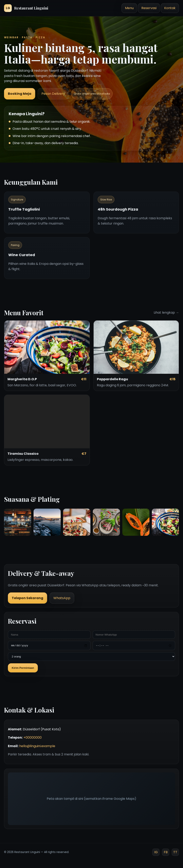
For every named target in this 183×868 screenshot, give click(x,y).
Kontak (170, 8)
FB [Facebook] (166, 852)
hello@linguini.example (37, 746)
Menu (129, 8)
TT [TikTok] (175, 852)
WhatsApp (62, 598)
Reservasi (149, 8)
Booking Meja (20, 94)
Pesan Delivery (53, 94)
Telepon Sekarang (28, 598)
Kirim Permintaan (23, 668)
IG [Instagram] (156, 852)
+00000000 (33, 738)
